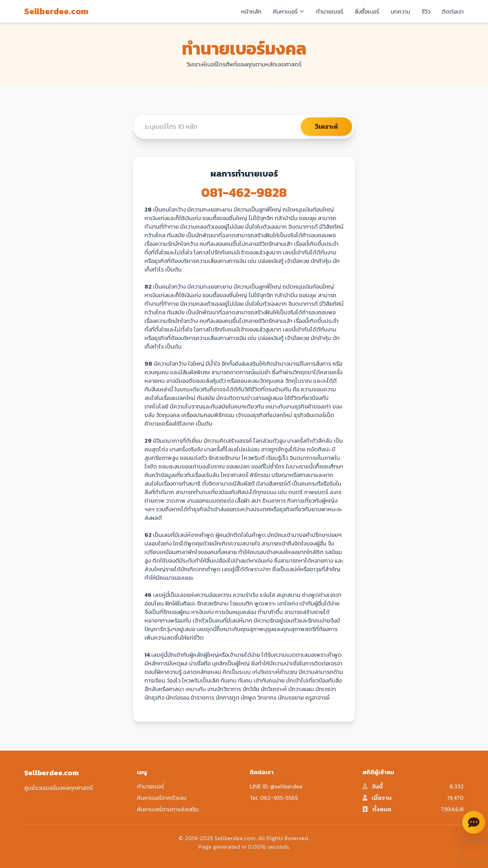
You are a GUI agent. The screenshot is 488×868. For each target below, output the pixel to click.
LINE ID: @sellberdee (276, 786)
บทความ (400, 11)
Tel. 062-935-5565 (274, 798)
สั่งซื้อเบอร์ (367, 11)
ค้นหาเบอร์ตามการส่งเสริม (168, 809)
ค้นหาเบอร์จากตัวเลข (162, 798)
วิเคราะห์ (326, 126)
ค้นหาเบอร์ (289, 11)
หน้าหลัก (251, 11)
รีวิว (426, 11)
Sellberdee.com (56, 11)
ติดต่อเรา (453, 11)
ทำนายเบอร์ (330, 11)
